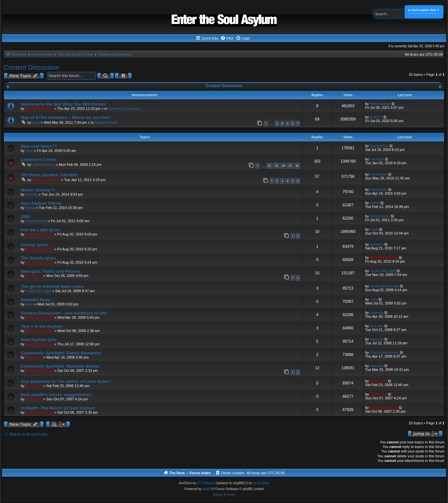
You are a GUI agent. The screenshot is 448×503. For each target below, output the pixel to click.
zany (36, 122)
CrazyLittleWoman (385, 286)
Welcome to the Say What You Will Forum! (63, 104)
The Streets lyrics (39, 258)
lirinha (30, 208)
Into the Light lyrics (40, 230)
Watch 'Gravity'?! (38, 190)
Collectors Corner (39, 160)
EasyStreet (379, 174)
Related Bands (106, 122)
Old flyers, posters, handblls (49, 175)
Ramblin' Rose (35, 300)
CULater (377, 326)
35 (290, 166)
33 (276, 166)
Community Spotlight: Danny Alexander (61, 353)
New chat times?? (39, 146)
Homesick (34, 276)
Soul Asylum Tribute (41, 203)
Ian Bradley (261, 483)
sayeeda (377, 244)
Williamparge (380, 104)
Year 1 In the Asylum (42, 326)
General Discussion (123, 109)
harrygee (377, 159)
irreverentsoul (36, 221)
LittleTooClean (44, 165)
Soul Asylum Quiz (39, 340)
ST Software (206, 483)
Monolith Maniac (39, 109)
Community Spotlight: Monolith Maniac (60, 366)
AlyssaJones (380, 216)
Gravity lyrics (34, 245)
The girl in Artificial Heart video (52, 286)
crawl (374, 229)
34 (283, 166)
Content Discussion (31, 67)
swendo (32, 194)
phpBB (207, 489)
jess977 (376, 117)
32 (269, 166)
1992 (25, 217)
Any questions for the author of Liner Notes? (66, 381)
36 (297, 166)
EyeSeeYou (379, 146)
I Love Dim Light (383, 271)
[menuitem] (227, 38)
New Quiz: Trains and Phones (51, 271)
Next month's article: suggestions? (56, 395)
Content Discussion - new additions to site (64, 313)
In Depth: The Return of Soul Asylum (58, 408)
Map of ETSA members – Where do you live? (66, 117)
